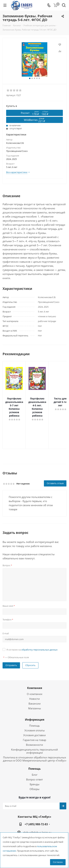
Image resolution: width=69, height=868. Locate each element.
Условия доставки (34, 721)
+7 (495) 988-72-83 (36, 811)
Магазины (35, 695)
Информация (35, 706)
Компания (35, 674)
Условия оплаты (35, 717)
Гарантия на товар (34, 726)
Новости (34, 685)
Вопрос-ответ (34, 766)
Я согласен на (32, 636)
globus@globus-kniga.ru (37, 819)
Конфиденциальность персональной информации (34, 737)
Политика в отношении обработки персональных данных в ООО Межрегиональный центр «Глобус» (35, 745)
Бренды (35, 771)
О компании (35, 680)
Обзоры (34, 775)
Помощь (34, 712)
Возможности (34, 731)
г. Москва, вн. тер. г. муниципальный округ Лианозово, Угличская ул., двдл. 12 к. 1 (37, 831)
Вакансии (35, 690)
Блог (35, 761)
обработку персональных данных (39, 636)
